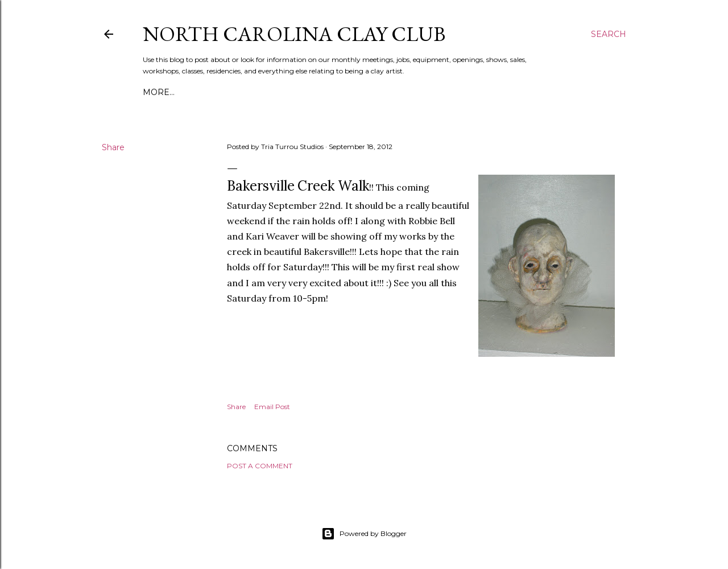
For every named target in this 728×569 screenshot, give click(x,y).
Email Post (272, 407)
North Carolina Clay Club (294, 34)
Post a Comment (260, 466)
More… (159, 92)
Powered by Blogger (364, 534)
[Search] (609, 34)
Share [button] (113, 147)
